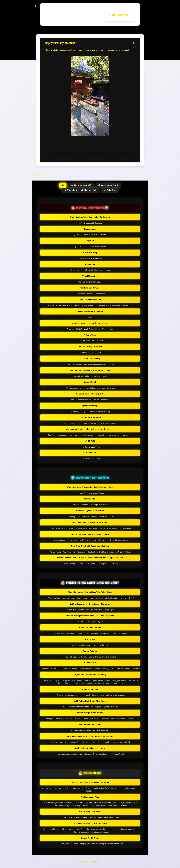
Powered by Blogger (90, 861)
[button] (133, 43)
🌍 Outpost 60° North (108, 185)
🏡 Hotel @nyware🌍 (81, 185)
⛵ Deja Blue (110, 190)
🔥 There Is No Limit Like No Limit (80, 190)
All (63, 185)
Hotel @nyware (119, 15)
